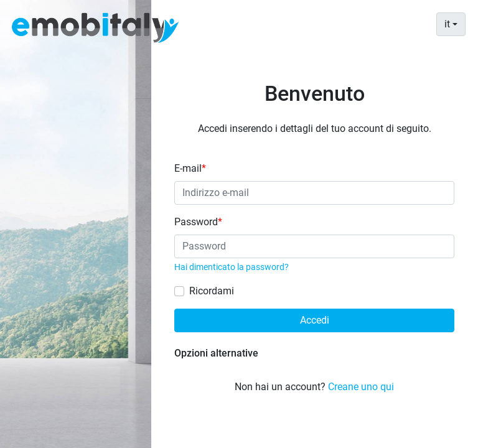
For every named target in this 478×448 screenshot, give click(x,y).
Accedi (315, 320)
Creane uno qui (361, 387)
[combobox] (451, 24)
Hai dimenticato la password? (232, 267)
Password (198, 222)
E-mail (190, 168)
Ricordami (212, 291)
